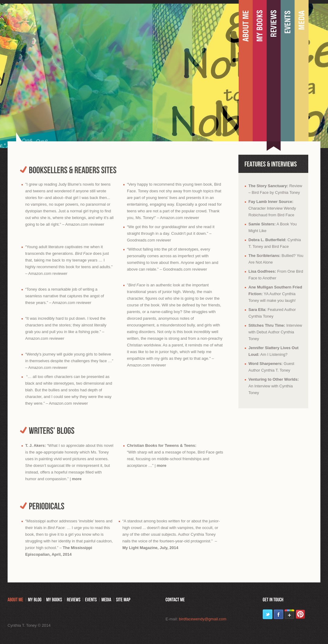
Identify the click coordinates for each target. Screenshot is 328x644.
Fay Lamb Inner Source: (271, 202)
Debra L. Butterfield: (267, 240)
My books (260, 71)
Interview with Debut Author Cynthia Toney (275, 332)
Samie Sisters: (262, 224)
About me (246, 71)
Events (288, 71)
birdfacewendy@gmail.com (203, 619)
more (77, 479)
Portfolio (274, 71)
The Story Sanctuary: (268, 186)
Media (302, 71)
